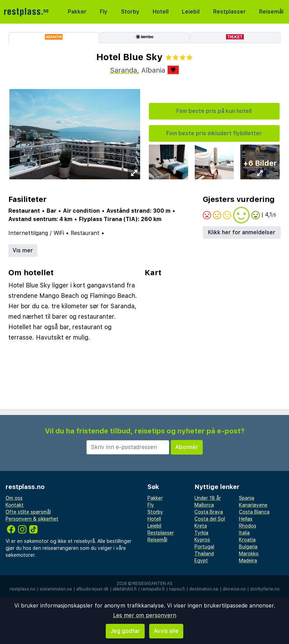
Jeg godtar (125, 631)
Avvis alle (166, 631)
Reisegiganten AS (152, 584)
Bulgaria (248, 547)
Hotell (161, 12)
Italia (244, 533)
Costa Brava (209, 512)
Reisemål (271, 12)
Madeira (248, 561)
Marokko (249, 554)
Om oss (14, 498)
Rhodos (248, 526)
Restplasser (230, 12)
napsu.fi (177, 589)
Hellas (246, 519)
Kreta (201, 526)
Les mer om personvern (145, 615)
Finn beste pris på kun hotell (214, 111)
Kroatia (247, 540)
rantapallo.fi (153, 589)
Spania (247, 498)
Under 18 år (208, 498)
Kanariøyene (253, 505)
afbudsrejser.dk (92, 589)
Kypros (202, 540)
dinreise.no (234, 589)
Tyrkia (201, 533)
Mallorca (204, 505)
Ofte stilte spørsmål (28, 512)
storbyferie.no (265, 589)
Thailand (204, 554)
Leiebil (191, 12)
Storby (130, 12)
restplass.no (23, 589)
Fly (104, 12)
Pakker (77, 12)
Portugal (204, 547)
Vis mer (23, 250)
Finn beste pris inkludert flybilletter (214, 133)
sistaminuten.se (56, 589)
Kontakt (15, 505)
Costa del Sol (210, 519)
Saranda (123, 70)
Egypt (201, 561)
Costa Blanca (254, 512)
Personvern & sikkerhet (32, 519)
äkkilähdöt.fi (125, 589)
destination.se (204, 589)
